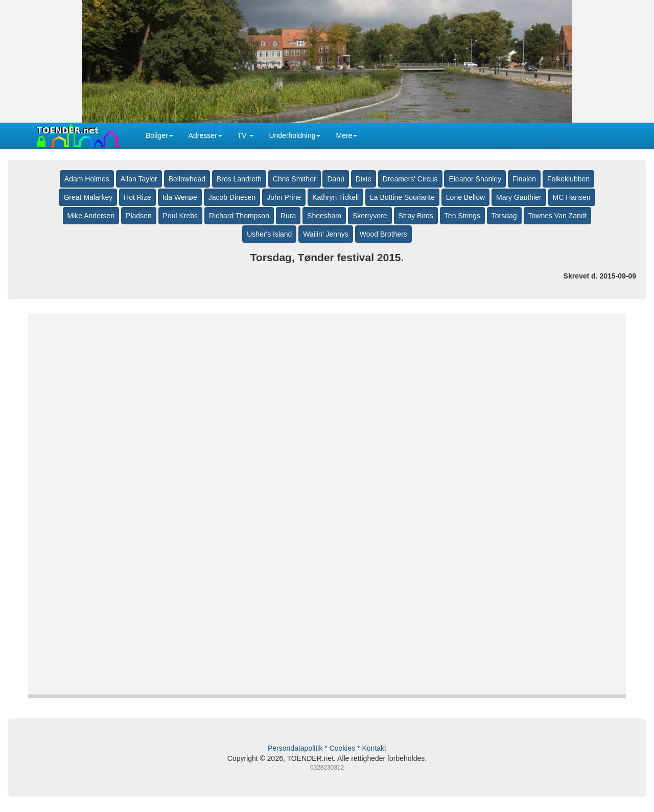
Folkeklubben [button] (568, 179)
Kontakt (374, 748)
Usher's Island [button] (269, 234)
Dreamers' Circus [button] (410, 179)
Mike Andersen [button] (91, 216)
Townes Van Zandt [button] (558, 216)
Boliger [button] (159, 135)
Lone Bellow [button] (465, 197)
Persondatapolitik (295, 748)
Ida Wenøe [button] (180, 197)
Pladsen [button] (139, 216)
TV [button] (246, 135)
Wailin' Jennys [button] (326, 234)
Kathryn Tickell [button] (335, 197)
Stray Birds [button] (416, 216)
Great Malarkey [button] (88, 197)
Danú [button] (335, 179)
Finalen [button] (524, 179)
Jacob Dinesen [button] (232, 197)
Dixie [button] (364, 179)
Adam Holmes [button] (87, 179)
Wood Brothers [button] (383, 234)
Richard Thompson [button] (239, 216)
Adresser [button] (205, 135)
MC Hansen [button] (572, 197)
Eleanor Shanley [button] (475, 179)
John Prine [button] (284, 197)
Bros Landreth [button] (239, 179)
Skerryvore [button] (370, 216)
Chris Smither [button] (295, 179)
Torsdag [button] (504, 216)
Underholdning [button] (295, 135)
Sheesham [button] (324, 216)
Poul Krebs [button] (180, 216)
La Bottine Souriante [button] (402, 197)
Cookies (343, 748)
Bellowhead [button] (187, 179)
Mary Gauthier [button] (519, 197)
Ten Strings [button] (462, 216)
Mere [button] (346, 135)
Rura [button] (288, 216)
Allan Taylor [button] (139, 179)
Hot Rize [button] (137, 197)
